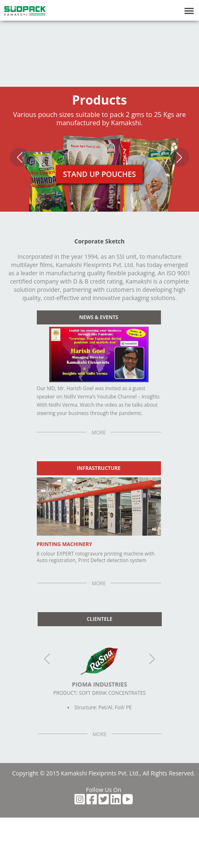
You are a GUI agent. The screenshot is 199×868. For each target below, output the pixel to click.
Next (180, 157)
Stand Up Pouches (99, 174)
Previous (19, 157)
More (98, 433)
